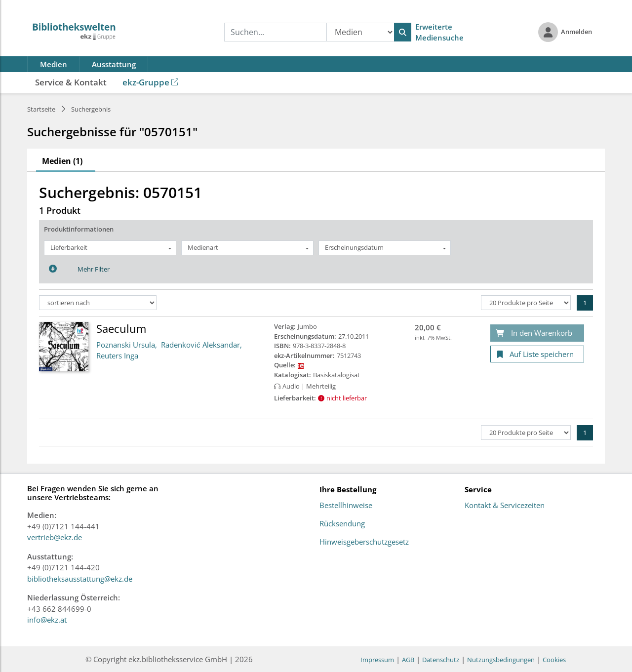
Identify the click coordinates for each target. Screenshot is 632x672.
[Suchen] (403, 32)
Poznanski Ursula (126, 345)
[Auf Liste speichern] (537, 354)
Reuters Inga (117, 356)
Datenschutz (441, 660)
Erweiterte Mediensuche (439, 32)
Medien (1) (62, 161)
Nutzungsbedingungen (501, 660)
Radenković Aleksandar (200, 345)
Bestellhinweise (346, 506)
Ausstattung (114, 64)
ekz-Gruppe (150, 82)
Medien (54, 64)
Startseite (41, 109)
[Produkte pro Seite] (526, 303)
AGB (408, 660)
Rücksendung (342, 524)
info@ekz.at (47, 620)
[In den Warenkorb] (537, 333)
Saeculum (121, 328)
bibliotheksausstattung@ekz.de (80, 579)
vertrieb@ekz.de (55, 537)
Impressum (377, 660)
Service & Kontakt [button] (71, 82)
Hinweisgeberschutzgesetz (364, 542)
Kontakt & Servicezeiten (505, 506)
